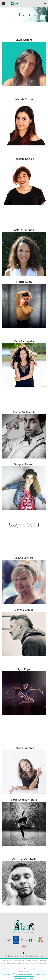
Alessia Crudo (24, 99)
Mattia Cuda (24, 282)
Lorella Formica (24, 748)
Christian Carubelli (24, 859)
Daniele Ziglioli (24, 610)
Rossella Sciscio (24, 159)
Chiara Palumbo (24, 230)
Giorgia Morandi (24, 464)
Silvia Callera (24, 40)
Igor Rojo (24, 669)
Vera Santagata (24, 341)
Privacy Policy (29, 932)
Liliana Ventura (24, 558)
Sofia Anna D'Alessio (24, 800)
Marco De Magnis (24, 412)
